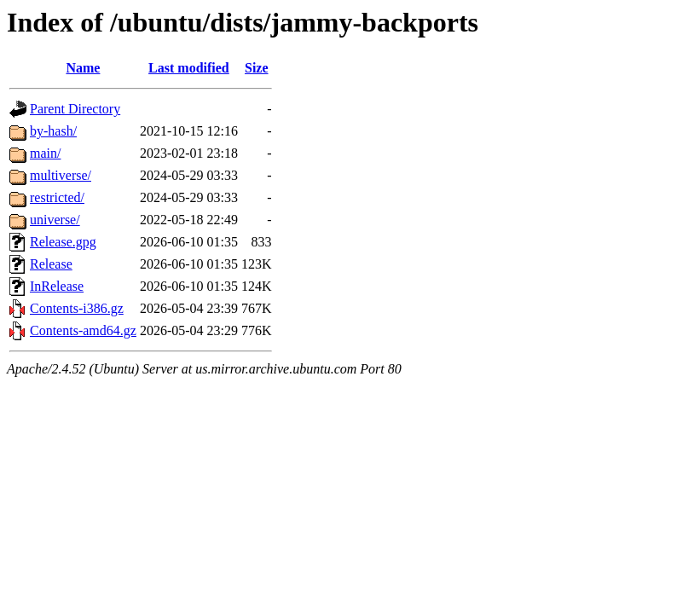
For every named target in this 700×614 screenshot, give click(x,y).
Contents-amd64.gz (83, 330)
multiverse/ (61, 175)
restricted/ (57, 197)
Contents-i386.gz (77, 308)
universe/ (55, 220)
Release (51, 264)
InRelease (57, 286)
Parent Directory (75, 109)
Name (83, 68)
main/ (45, 153)
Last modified (189, 68)
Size (257, 68)
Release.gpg (63, 242)
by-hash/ (53, 131)
